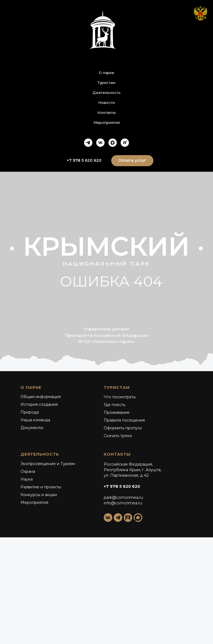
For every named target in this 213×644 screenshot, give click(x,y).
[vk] (100, 143)
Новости (106, 102)
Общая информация (41, 397)
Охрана (28, 471)
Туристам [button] (106, 83)
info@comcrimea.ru (123, 503)
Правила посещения (124, 420)
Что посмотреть (120, 397)
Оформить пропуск (123, 428)
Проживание (117, 412)
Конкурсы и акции (39, 495)
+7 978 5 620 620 (122, 486)
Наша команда (35, 420)
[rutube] (125, 143)
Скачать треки (118, 436)
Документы (32, 428)
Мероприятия (107, 122)
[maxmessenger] (113, 143)
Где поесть (115, 405)
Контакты (106, 112)
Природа (30, 412)
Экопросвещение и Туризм (48, 464)
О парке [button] (106, 73)
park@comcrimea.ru (123, 497)
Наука (27, 479)
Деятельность (107, 93)
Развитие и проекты (41, 487)
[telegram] (88, 143)
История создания (39, 404)
